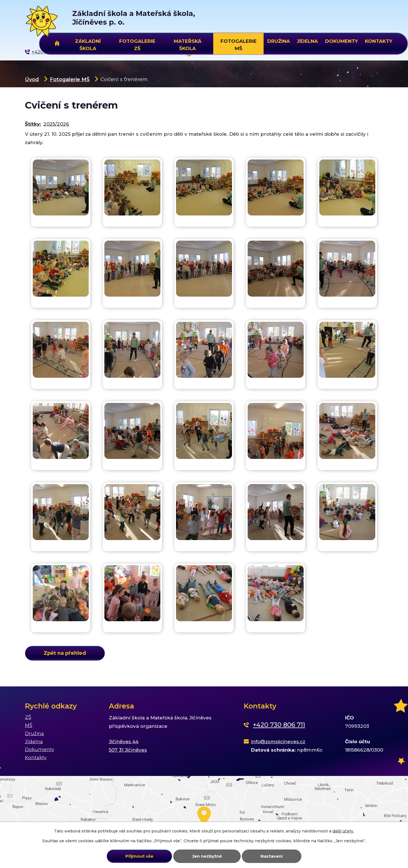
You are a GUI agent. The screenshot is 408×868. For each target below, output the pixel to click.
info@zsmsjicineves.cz (278, 742)
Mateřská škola (188, 44)
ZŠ (28, 717)
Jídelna (307, 41)
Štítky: (33, 124)
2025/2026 (56, 124)
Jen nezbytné (207, 856)
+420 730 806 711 (279, 725)
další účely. (343, 831)
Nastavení (272, 856)
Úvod (32, 79)
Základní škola (88, 44)
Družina (279, 41)
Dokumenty (342, 41)
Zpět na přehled (65, 653)
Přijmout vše (139, 856)
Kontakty (379, 41)
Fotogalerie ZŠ (137, 44)
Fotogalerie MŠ (70, 79)
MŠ (29, 725)
